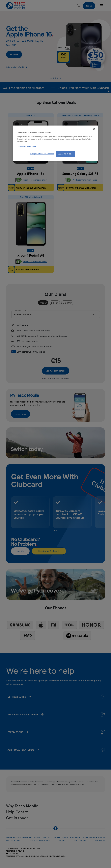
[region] (56, 143)
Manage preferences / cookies (42, 154)
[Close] (94, 129)
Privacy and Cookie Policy (27, 146)
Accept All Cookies (65, 154)
